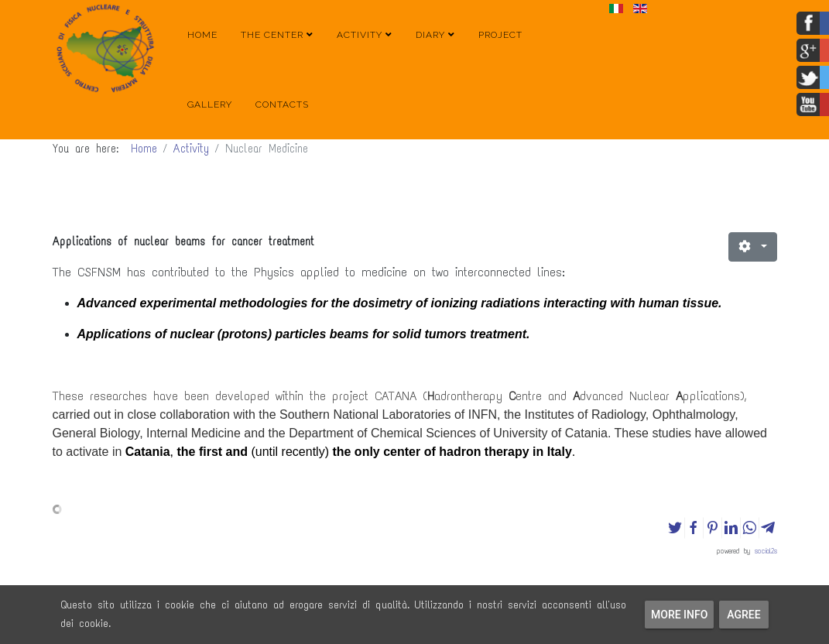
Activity (360, 35)
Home (202, 35)
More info (679, 615)
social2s (766, 551)
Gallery (210, 104)
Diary (430, 35)
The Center (272, 35)
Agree (744, 615)
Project (500, 35)
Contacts (282, 104)
